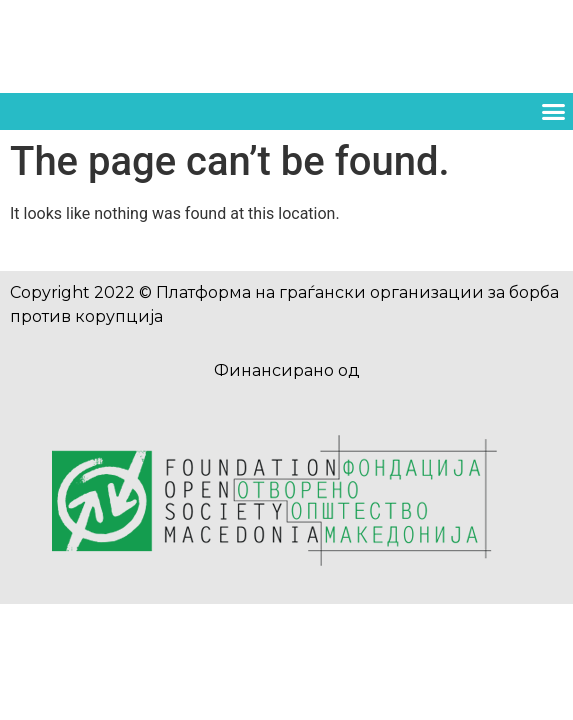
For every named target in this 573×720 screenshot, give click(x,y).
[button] (553, 112)
